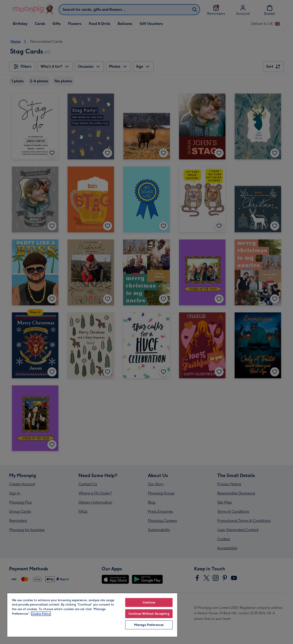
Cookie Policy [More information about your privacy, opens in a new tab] (41, 614)
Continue (149, 602)
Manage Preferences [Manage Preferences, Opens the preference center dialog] (149, 625)
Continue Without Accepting (149, 614)
